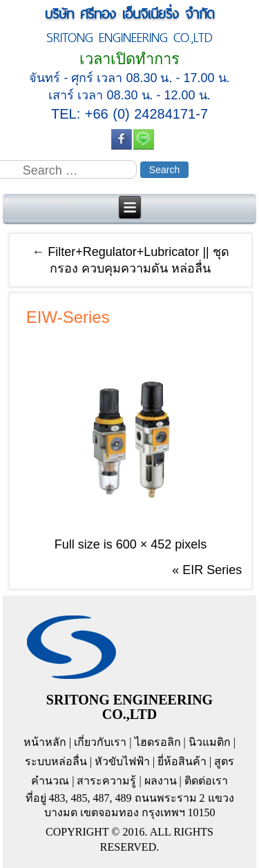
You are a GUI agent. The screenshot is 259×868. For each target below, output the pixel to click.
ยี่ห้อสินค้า (182, 761)
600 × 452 (144, 544)
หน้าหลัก (45, 742)
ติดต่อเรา (206, 781)
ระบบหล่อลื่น (56, 761)
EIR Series (212, 570)
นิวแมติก (210, 742)
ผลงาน (161, 781)
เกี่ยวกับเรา (100, 742)
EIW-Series (68, 317)
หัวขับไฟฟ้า (122, 761)
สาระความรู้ (106, 781)
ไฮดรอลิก (158, 742)
